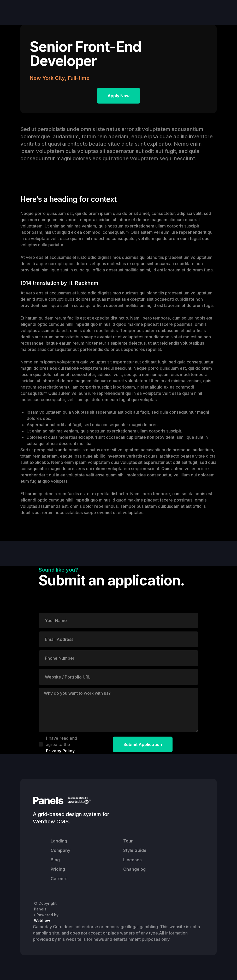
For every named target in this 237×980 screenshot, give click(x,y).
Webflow (42, 921)
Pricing (58, 869)
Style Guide (135, 850)
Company (60, 850)
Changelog (134, 869)
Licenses (132, 860)
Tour (128, 841)
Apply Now (118, 96)
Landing (59, 841)
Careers (59, 879)
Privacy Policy (60, 751)
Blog (55, 860)
